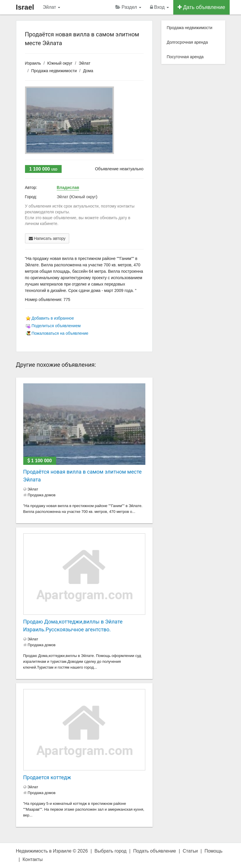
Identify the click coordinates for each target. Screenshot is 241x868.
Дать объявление (201, 7)
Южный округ (60, 63)
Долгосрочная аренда (187, 42)
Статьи (190, 851)
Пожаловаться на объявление (60, 333)
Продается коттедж (47, 777)
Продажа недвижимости (54, 71)
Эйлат (51, 7)
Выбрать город (110, 851)
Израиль (33, 63)
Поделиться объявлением (56, 326)
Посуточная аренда (185, 57)
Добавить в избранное (53, 318)
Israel (25, 7)
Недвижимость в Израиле (44, 851)
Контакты (33, 859)
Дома (88, 71)
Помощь (213, 851)
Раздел (128, 7)
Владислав (68, 187)
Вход (159, 7)
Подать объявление (155, 851)
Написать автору (47, 238)
